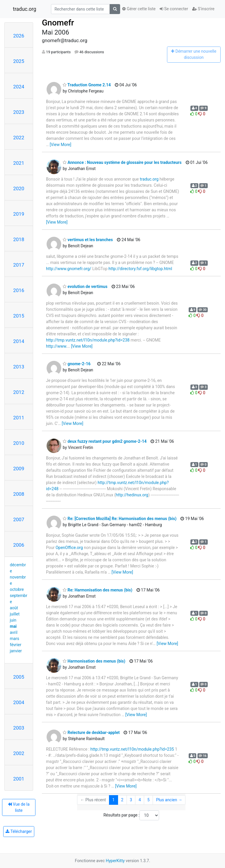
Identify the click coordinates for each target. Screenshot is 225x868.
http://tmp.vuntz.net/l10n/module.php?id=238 (88, 340)
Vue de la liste (19, 807)
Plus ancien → (169, 800)
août (14, 608)
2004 (19, 702)
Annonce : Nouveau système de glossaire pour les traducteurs (122, 162)
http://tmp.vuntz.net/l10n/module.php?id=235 (132, 749)
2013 (19, 367)
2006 (19, 545)
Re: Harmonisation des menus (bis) (98, 590)
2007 (19, 519)
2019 (19, 214)
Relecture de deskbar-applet (91, 733)
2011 (19, 418)
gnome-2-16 (77, 364)
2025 (19, 61)
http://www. (57, 346)
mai (13, 626)
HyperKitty (115, 861)
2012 (19, 392)
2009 (19, 469)
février (16, 645)
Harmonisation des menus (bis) (94, 661)
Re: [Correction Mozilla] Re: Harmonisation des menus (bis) (120, 519)
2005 (19, 677)
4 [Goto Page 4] (140, 800)
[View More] (60, 145)
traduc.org (25, 9)
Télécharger (19, 831)
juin (13, 620)
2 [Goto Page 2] (122, 800)
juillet (15, 614)
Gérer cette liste (139, 9)
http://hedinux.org (132, 495)
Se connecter (174, 9)
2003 (19, 728)
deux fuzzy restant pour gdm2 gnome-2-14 (105, 441)
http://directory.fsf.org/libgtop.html (140, 269)
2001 (19, 779)
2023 (19, 112)
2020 (19, 188)
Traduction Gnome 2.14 (87, 85)
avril (14, 632)
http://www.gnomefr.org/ (69, 269)
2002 (19, 753)
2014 (19, 341)
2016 (19, 290)
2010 (19, 443)
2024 (19, 87)
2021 (19, 163)
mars (15, 639)
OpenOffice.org (69, 548)
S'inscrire (203, 9)
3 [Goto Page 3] (131, 800)
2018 (19, 239)
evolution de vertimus (85, 287)
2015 (19, 316)
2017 (19, 265)
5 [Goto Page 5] (149, 800)
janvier (16, 651)
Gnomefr (58, 23)
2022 (19, 138)
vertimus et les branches (88, 240)
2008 (19, 494)
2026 (19, 36)
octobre (17, 589)
